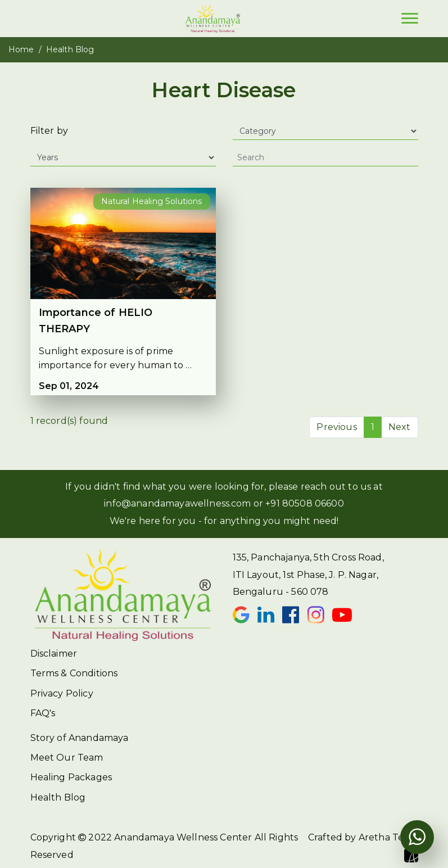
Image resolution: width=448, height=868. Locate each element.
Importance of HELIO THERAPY (96, 321)
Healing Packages (71, 777)
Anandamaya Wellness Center (183, 837)
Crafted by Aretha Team (363, 847)
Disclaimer (54, 654)
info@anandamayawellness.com (177, 503)
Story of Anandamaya (80, 738)
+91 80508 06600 (304, 503)
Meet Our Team (67, 758)
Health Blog (58, 797)
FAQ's (43, 713)
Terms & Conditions (74, 673)
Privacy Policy (62, 693)
